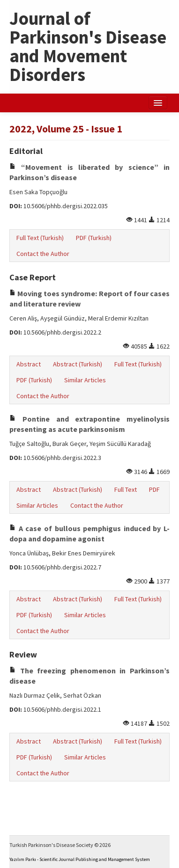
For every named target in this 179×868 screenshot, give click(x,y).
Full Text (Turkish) (40, 238)
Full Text (126, 489)
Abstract (29, 364)
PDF (154, 489)
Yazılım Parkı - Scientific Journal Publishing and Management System (80, 859)
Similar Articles (85, 380)
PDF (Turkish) (94, 238)
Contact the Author (43, 254)
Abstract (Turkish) (78, 364)
